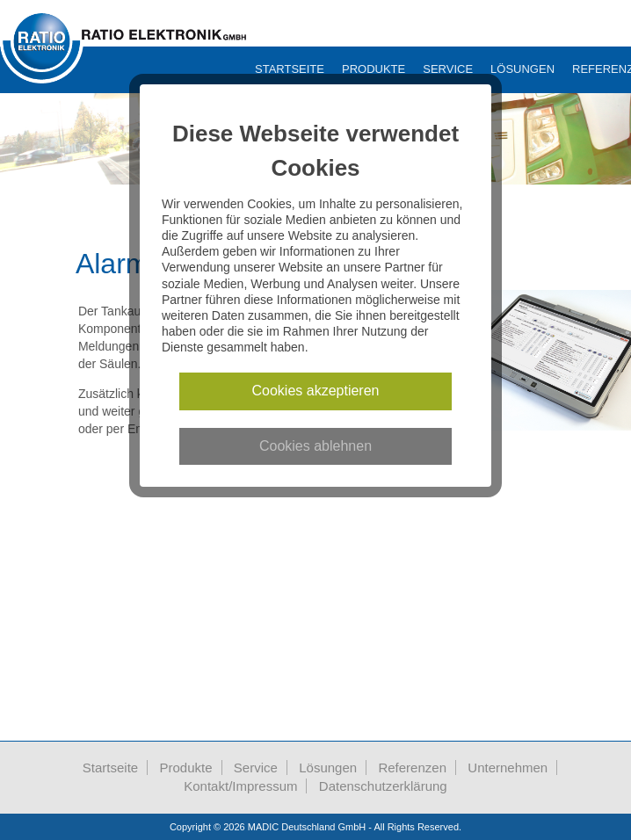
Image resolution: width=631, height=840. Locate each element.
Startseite (290, 69)
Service (448, 69)
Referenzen (412, 768)
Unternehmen (508, 768)
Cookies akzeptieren (316, 391)
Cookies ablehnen (315, 446)
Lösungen (522, 69)
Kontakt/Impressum (240, 786)
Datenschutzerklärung (383, 786)
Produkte (374, 69)
